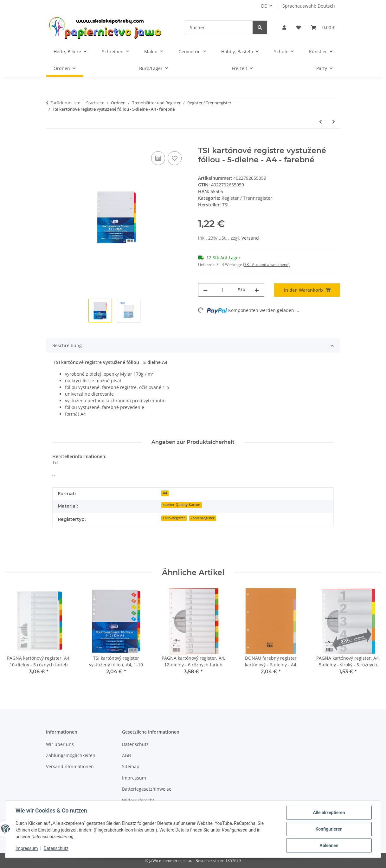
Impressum (27, 848)
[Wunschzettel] (299, 27)
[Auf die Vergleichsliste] (158, 158)
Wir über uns (60, 744)
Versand (250, 238)
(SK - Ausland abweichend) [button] (266, 265)
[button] (284, 27)
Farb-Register (174, 518)
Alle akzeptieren (329, 813)
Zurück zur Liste (65, 103)
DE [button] (264, 6)
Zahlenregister (203, 518)
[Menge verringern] (205, 290)
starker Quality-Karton (182, 505)
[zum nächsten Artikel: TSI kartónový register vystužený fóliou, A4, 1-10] (334, 122)
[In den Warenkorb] (51, 143)
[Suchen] (219, 27)
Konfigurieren (329, 829)
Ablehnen (329, 845)
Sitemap (131, 766)
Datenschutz (56, 848)
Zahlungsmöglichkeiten (71, 755)
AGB (126, 755)
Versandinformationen (70, 766)
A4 (165, 493)
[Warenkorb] (323, 27)
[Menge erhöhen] (257, 290)
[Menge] (223, 290)
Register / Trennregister (247, 198)
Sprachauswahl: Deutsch (309, 6)
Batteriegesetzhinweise (147, 789)
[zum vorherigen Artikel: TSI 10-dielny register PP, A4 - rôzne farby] (321, 122)
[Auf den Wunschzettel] (175, 158)
